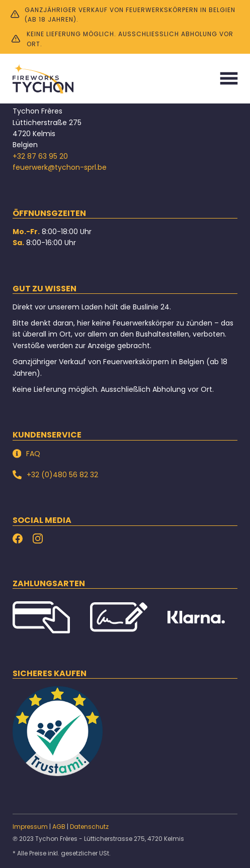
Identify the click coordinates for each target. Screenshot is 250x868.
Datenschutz (89, 827)
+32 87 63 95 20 (40, 156)
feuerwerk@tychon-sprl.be (60, 167)
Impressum (30, 827)
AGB (59, 827)
